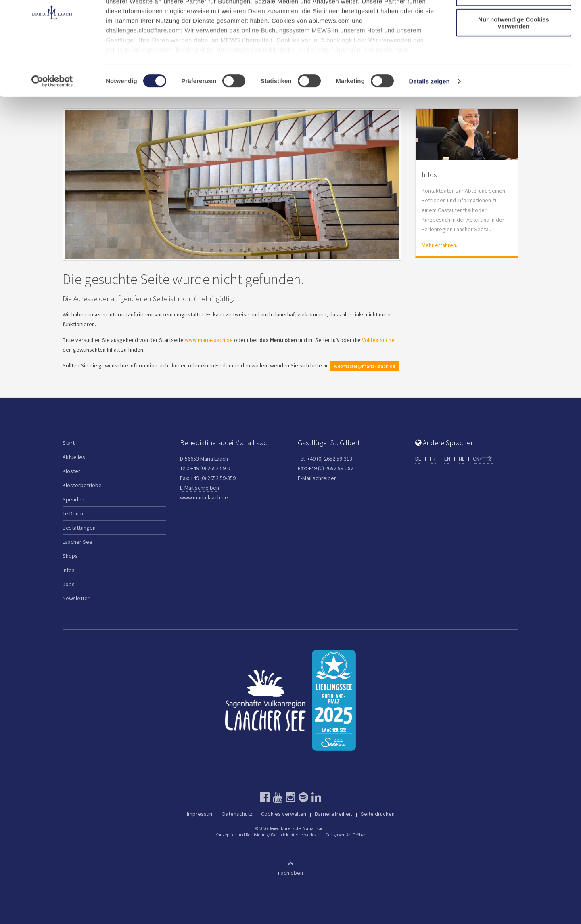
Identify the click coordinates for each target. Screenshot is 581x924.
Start (69, 443)
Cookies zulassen (514, 20)
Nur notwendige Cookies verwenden (514, 71)
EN (447, 459)
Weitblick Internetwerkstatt (297, 835)
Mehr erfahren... (441, 245)
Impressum (200, 814)
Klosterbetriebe (82, 485)
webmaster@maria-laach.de (365, 366)
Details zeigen (429, 129)
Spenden (73, 499)
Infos (69, 570)
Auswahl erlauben (514, 44)
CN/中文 (483, 459)
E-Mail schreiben (200, 488)
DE (418, 459)
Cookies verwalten (284, 814)
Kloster (71, 471)
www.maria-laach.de (209, 340)
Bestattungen (79, 528)
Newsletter (76, 598)
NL (462, 459)
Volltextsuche (378, 340)
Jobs (69, 584)
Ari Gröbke (356, 835)
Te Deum (73, 513)
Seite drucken (378, 814)
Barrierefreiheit (333, 814)
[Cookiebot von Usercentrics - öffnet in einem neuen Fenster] (52, 129)
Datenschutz (237, 814)
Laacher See (77, 542)
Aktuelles (74, 457)
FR (433, 459)
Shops (70, 556)
